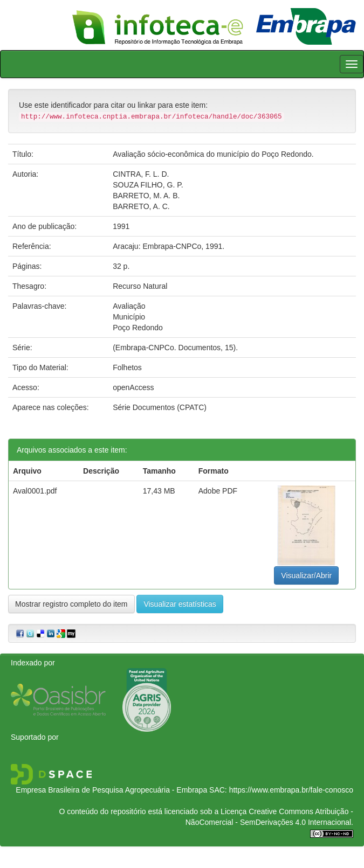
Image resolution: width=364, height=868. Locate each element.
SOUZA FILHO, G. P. (148, 185)
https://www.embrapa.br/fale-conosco (291, 790)
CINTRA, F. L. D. (141, 174)
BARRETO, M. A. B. (146, 196)
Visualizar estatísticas (180, 604)
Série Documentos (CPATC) (160, 407)
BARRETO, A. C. (141, 206)
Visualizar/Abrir (306, 575)
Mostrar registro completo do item (71, 604)
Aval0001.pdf (35, 491)
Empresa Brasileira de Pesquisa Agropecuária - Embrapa (111, 790)
